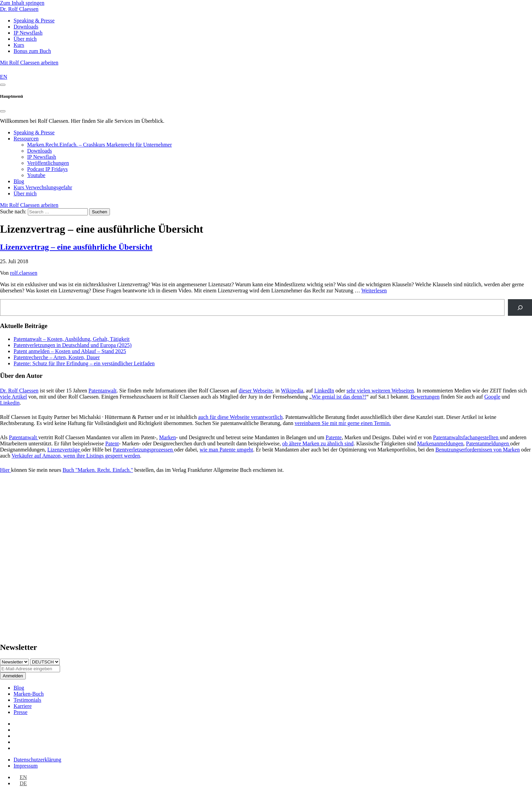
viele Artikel (14, 397)
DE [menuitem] (23, 783)
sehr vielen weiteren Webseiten (380, 391)
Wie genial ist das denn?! (339, 397)
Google (492, 397)
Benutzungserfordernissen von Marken (478, 450)
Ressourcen (26, 139)
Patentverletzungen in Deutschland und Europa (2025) (73, 345)
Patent (112, 443)
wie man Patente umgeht (226, 450)
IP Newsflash (42, 157)
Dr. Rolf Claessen (19, 9)
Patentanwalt (103, 391)
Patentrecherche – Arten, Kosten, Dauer (57, 357)
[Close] (3, 111)
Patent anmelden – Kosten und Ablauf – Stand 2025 (70, 351)
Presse (21, 712)
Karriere (23, 706)
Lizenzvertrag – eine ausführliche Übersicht (76, 247)
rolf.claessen (24, 273)
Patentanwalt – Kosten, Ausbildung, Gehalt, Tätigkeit (72, 339)
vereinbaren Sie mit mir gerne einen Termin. (343, 423)
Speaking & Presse (34, 132)
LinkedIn (324, 391)
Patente (334, 437)
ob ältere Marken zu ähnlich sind (318, 443)
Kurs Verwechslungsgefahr (43, 187)
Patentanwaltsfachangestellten (466, 437)
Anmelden (13, 676)
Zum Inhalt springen (22, 3)
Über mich (25, 194)
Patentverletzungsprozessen (143, 450)
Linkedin (10, 403)
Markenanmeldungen (440, 443)
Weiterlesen (374, 291)
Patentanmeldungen (488, 443)
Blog (19, 181)
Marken (168, 437)
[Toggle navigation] (3, 85)
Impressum (26, 766)
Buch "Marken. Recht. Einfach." (98, 470)
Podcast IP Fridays (47, 169)
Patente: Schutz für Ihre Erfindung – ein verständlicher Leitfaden (84, 363)
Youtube (36, 175)
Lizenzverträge (64, 450)
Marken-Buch (29, 694)
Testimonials (27, 700)
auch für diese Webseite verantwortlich (240, 417)
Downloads (40, 151)
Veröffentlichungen (48, 163)
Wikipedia (292, 391)
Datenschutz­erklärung (37, 760)
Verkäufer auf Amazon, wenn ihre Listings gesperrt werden (76, 456)
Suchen (100, 212)
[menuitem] (20, 777)
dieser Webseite (255, 391)
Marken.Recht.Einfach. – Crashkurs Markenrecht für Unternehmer (100, 145)
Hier (5, 470)
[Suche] (520, 307)
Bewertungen (425, 397)
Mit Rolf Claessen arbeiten (29, 63)
